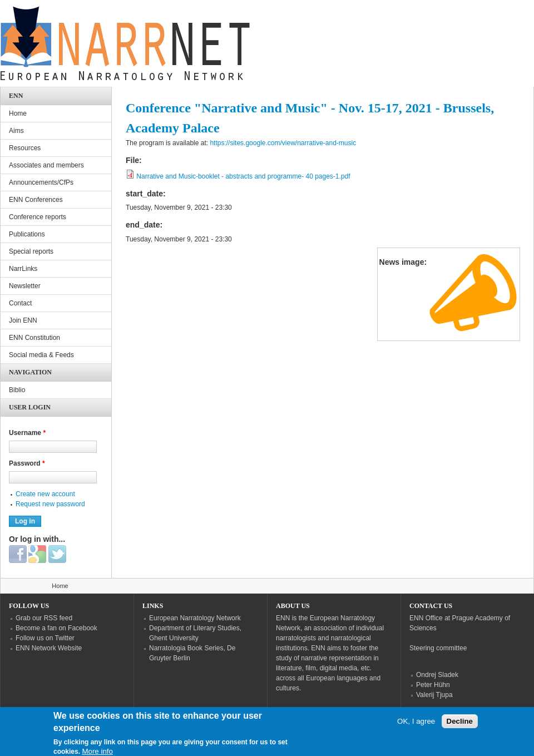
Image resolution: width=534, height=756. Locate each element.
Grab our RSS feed (44, 618)
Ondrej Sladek (437, 675)
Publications (27, 234)
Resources (25, 148)
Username (27, 433)
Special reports (31, 251)
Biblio (17, 390)
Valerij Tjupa (434, 695)
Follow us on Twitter (45, 638)
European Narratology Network (195, 618)
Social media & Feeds (41, 355)
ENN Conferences (36, 200)
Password (27, 463)
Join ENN (23, 320)
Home (18, 113)
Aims (16, 131)
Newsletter (25, 286)
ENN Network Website (49, 648)
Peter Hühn (433, 685)
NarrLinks (23, 269)
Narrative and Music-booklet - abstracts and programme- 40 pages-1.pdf (243, 176)
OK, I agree (416, 726)
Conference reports (38, 217)
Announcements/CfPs (41, 182)
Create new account (45, 494)
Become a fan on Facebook (56, 628)
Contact (20, 303)
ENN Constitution (34, 338)
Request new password (50, 504)
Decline (460, 726)
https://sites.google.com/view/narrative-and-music (283, 143)
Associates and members (46, 165)
